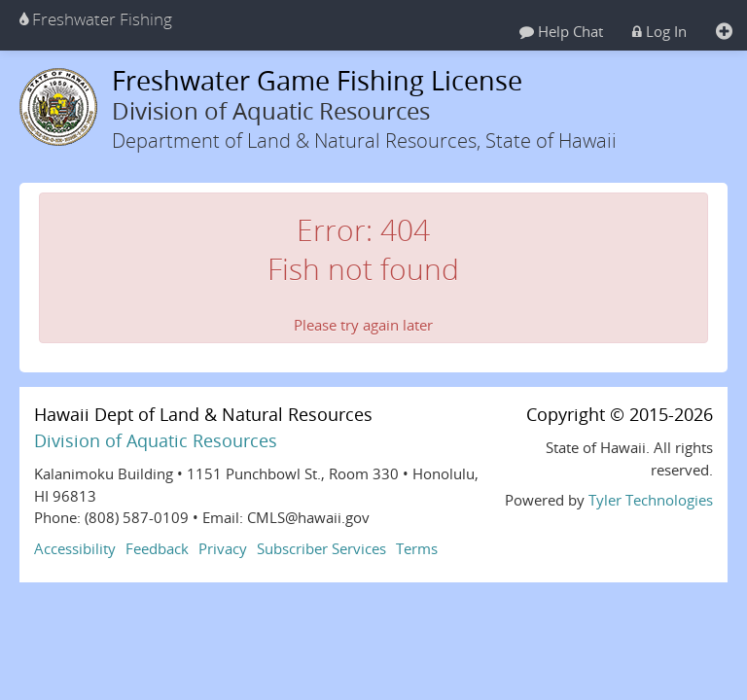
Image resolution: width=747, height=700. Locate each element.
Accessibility (75, 548)
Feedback (157, 548)
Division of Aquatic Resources (156, 440)
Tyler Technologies (651, 500)
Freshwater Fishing (96, 19)
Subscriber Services (321, 548)
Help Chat (561, 31)
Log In (659, 31)
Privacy (223, 548)
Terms (417, 548)
